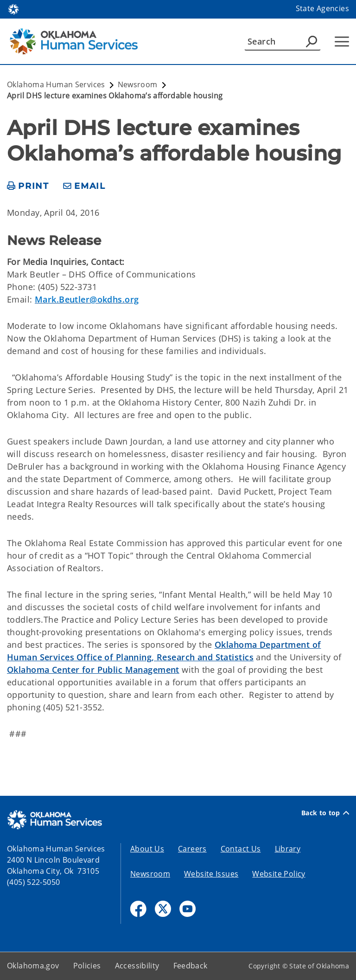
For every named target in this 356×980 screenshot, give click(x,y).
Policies (87, 966)
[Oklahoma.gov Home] (13, 9)
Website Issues (211, 874)
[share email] (84, 186)
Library (288, 849)
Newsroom (150, 874)
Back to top (325, 813)
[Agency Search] (311, 41)
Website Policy (279, 874)
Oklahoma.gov (33, 966)
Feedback (191, 966)
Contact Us (241, 849)
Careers (192, 849)
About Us (147, 849)
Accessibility (137, 966)
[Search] (283, 41)
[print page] (28, 186)
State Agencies (322, 8)
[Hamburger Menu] (342, 42)
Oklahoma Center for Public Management (93, 670)
